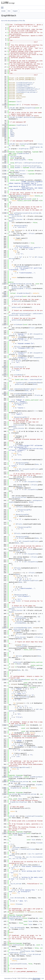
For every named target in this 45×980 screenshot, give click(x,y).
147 (4, 325)
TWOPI (12, 135)
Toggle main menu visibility (3, 7)
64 (4, 152)
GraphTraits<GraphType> (31, 166)
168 (4, 367)
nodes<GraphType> (36, 380)
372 (4, 788)
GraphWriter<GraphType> (19, 802)
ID (36, 680)
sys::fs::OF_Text (19, 858)
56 (4, 136)
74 (4, 174)
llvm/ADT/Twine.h (23, 86)
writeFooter (19, 367)
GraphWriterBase (23, 153)
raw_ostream (15, 157)
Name (14, 128)
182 (4, 394)
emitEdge (17, 725)
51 (4, 128)
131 (4, 293)
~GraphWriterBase (23, 293)
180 (4, 389)
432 (4, 918)
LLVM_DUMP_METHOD (15, 917)
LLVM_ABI (12, 108)
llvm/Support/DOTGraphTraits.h (28, 89)
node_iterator (20, 171)
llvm (9, 11)
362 (4, 767)
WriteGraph (23, 794)
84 (4, 199)
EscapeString (30, 108)
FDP (11, 131)
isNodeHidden (32, 383)
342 (4, 725)
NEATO (12, 133)
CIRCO (12, 136)
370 (4, 782)
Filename (39, 843)
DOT (18, 105)
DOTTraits (18, 163)
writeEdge (18, 618)
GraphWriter (18, 777)
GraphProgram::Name (28, 951)
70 (4, 163)
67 (4, 158)
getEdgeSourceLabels (22, 213)
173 (4, 375)
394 (4, 833)
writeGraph (18, 296)
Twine (20, 799)
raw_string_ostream (19, 497)
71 (4, 166)
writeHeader (19, 325)
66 (4, 157)
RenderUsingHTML (20, 160)
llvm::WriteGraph (17, 898)
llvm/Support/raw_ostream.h (27, 92)
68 (4, 160)
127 (4, 284)
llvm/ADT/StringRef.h (24, 84)
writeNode (18, 394)
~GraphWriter (15, 788)
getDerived (21, 196)
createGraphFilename (33, 816)
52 (4, 130)
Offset (24, 645)
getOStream (24, 767)
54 (4, 133)
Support (15, 11)
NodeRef (18, 168)
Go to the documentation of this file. (13, 21)
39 (4, 105)
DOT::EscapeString (26, 469)
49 (4, 125)
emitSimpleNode (20, 680)
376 (4, 794)
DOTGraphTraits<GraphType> (26, 164)
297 (4, 628)
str (20, 929)
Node (16, 215)
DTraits (21, 177)
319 (4, 680)
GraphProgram (21, 125)
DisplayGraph (24, 144)
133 (4, 296)
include (3, 11)
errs (15, 866)
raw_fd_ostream (16, 884)
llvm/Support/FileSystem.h (26, 91)
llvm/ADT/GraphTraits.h (25, 83)
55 (4, 135)
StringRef (19, 117)
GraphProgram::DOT (26, 149)
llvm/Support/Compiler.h (26, 87)
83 (4, 196)
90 (4, 213)
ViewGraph (16, 945)
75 (4, 177)
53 (4, 131)
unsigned (20, 647)
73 (4, 171)
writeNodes (18, 375)
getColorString (29, 117)
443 (4, 945)
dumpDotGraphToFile (16, 918)
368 (4, 777)
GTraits (18, 166)
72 (4, 168)
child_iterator (20, 174)
